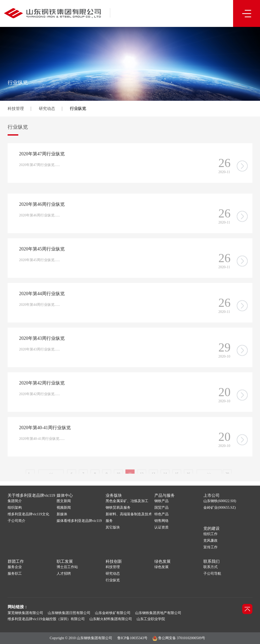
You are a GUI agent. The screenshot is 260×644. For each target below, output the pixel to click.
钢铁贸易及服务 (118, 508)
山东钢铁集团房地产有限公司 (158, 613)
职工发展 (65, 561)
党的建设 (212, 528)
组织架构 (15, 508)
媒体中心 (65, 495)
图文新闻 (64, 501)
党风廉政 (210, 541)
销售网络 (161, 521)
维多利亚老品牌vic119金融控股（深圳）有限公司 (46, 619)
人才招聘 (64, 574)
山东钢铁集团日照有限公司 (69, 613)
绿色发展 (162, 561)
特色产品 (161, 514)
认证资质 (161, 527)
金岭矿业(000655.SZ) (220, 508)
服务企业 (15, 567)
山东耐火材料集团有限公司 (111, 619)
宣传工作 (210, 547)
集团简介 (15, 501)
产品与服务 (165, 495)
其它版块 (113, 527)
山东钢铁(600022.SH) (220, 501)
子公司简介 (17, 521)
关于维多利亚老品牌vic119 (31, 495)
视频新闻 (64, 508)
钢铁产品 (161, 501)
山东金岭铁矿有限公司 (113, 613)
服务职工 (15, 574)
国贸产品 (161, 508)
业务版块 (114, 495)
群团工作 (16, 561)
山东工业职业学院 (151, 619)
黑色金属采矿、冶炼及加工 (127, 501)
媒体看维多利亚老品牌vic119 (79, 521)
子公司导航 (212, 574)
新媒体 (62, 514)
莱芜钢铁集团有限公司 (25, 613)
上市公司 (212, 495)
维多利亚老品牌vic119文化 (28, 514)
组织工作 (210, 534)
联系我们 (212, 561)
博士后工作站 (67, 567)
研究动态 (47, 109)
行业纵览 (78, 109)
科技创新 (114, 561)
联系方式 (210, 567)
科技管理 (16, 109)
